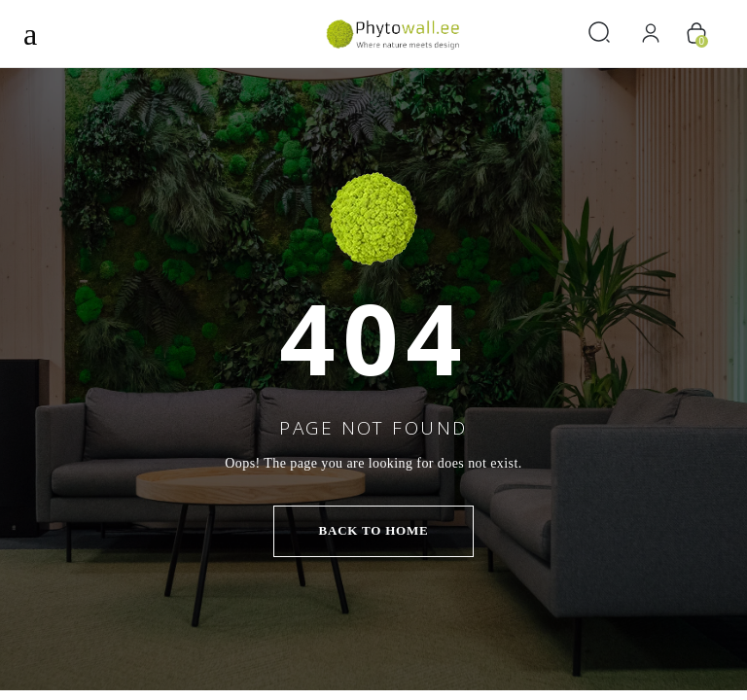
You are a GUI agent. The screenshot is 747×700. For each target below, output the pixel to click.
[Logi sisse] (651, 34)
